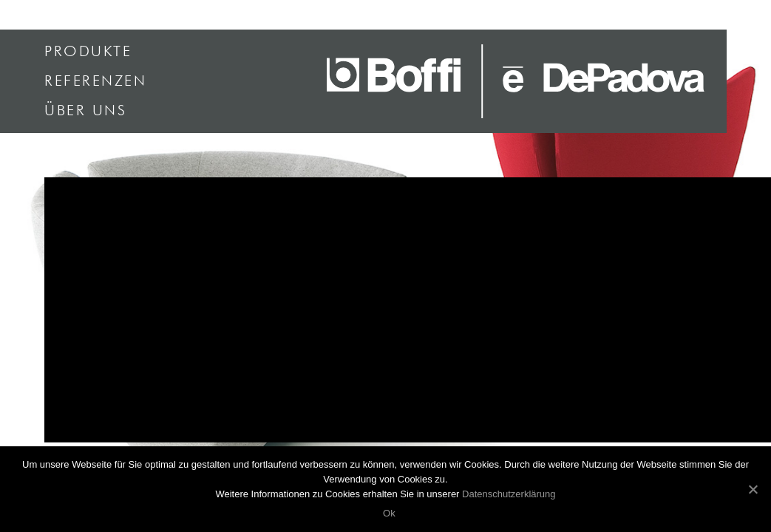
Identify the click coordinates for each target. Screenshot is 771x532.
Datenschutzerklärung (509, 494)
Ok (389, 513)
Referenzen (95, 81)
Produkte (88, 52)
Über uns (85, 111)
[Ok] (753, 489)
